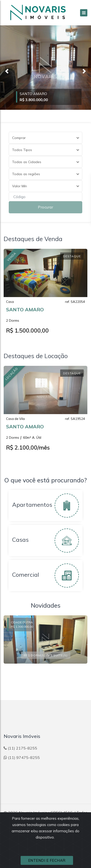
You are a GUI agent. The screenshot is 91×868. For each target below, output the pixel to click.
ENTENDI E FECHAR (47, 860)
